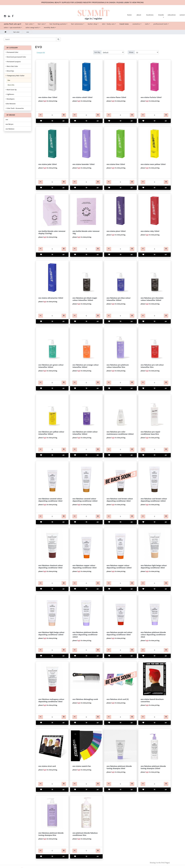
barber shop (93, 24)
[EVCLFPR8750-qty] (52, 115)
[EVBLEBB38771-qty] (52, 249)
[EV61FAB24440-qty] (86, 717)
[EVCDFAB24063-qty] (120, 516)
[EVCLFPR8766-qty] (120, 115)
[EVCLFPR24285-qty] (52, 450)
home (129, 15)
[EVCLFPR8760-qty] (52, 316)
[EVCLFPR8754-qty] (155, 182)
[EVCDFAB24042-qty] (52, 650)
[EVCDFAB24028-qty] (86, 650)
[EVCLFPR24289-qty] (120, 316)
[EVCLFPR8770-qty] (120, 182)
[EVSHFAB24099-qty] (52, 851)
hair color (29, 24)
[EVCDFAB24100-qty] (86, 851)
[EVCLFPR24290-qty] (120, 383)
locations (150, 15)
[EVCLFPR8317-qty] (86, 182)
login (45, 101)
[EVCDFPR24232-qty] (155, 450)
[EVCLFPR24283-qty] (86, 383)
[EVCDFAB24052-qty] (52, 516)
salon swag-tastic (32, 28)
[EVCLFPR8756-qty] (86, 115)
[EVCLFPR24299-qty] (155, 316)
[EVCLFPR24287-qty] (52, 383)
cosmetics (136, 24)
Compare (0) (41, 53)
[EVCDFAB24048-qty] (120, 650)
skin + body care (108, 24)
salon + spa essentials (12, 28)
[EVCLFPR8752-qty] (155, 249)
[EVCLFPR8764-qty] (155, 115)
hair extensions (77, 24)
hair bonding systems (58, 24)
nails (147, 24)
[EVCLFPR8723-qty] (52, 784)
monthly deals (49, 28)
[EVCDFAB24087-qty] (155, 516)
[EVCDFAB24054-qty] (86, 583)
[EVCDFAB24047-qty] (155, 650)
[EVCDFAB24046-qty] (120, 583)
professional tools (161, 24)
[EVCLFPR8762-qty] (120, 249)
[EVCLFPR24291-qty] (86, 316)
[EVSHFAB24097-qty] (120, 784)
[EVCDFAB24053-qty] (155, 583)
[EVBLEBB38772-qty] (86, 249)
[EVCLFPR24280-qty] (155, 383)
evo (28, 32)
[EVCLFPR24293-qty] (86, 450)
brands (161, 15)
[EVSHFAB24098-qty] (155, 784)
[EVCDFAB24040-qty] (86, 516)
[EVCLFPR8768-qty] (52, 182)
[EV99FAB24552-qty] (120, 717)
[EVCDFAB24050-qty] (52, 583)
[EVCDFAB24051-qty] (52, 717)
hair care (41, 24)
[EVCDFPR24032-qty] (120, 450)
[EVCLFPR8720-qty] (155, 717)
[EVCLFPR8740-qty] (86, 784)
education (172, 15)
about (139, 15)
